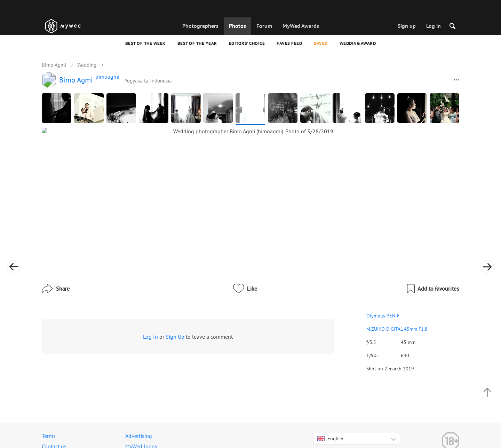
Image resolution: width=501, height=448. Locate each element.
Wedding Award (358, 43)
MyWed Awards (301, 26)
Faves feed (289, 43)
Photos (237, 26)
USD (343, 435)
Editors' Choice (247, 43)
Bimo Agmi (54, 65)
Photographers (200, 26)
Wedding (87, 65)
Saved (321, 43)
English (330, 419)
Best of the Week (145, 43)
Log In (150, 300)
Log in (434, 26)
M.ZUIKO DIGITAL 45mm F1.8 (345, 292)
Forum (264, 26)
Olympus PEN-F (331, 279)
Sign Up (175, 300)
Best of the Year (197, 43)
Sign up (407, 26)
